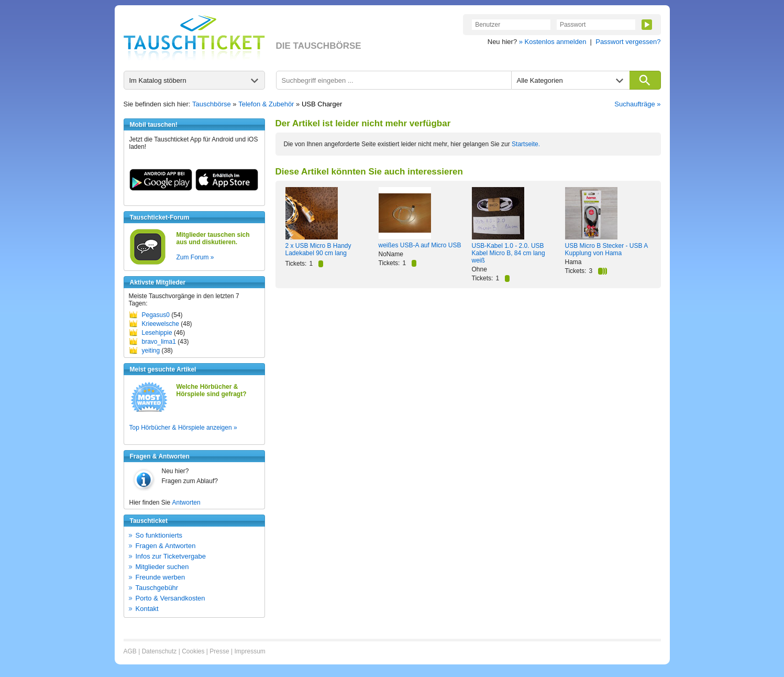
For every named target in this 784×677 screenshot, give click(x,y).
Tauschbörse (212, 104)
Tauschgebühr (157, 588)
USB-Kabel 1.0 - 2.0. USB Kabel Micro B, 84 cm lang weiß (509, 253)
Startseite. (526, 144)
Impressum (250, 651)
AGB (130, 651)
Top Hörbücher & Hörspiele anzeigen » (183, 428)
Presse (219, 651)
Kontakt (147, 609)
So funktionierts (159, 535)
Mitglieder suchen (162, 567)
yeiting (151, 351)
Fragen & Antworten (166, 546)
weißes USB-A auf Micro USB (420, 245)
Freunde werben (161, 577)
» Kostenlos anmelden (553, 42)
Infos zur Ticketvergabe (171, 556)
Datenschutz (159, 651)
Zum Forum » (195, 257)
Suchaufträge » (637, 104)
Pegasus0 (156, 315)
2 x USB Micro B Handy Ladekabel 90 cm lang (318, 249)
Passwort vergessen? (628, 42)
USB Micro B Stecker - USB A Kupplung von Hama (606, 249)
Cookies (193, 651)
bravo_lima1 (159, 342)
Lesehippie (157, 333)
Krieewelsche (161, 324)
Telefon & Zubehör (266, 104)
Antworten (186, 503)
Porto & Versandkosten (170, 598)
